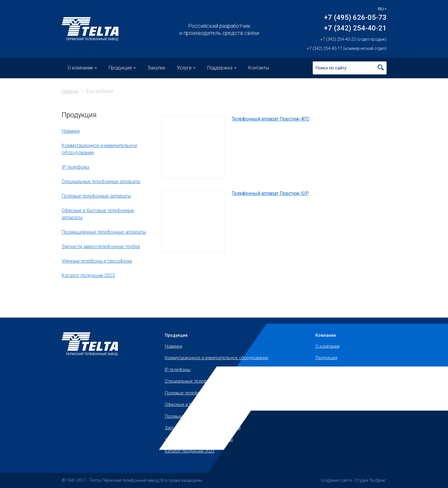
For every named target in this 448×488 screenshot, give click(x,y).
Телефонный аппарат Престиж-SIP (270, 193)
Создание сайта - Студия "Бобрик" (354, 480)
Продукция (120, 68)
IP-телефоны (75, 167)
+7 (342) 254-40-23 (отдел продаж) (353, 39)
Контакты (259, 68)
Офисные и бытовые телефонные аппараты (210, 404)
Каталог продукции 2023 (88, 275)
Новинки (71, 131)
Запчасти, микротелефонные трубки (101, 247)
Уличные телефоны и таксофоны (97, 261)
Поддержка (220, 68)
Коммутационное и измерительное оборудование (217, 358)
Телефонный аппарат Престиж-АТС (271, 119)
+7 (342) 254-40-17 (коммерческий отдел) (347, 48)
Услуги (184, 68)
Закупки (156, 68)
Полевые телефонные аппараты (96, 196)
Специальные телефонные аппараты (101, 182)
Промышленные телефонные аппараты (104, 232)
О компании (80, 68)
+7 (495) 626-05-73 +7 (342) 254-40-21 (355, 23)
